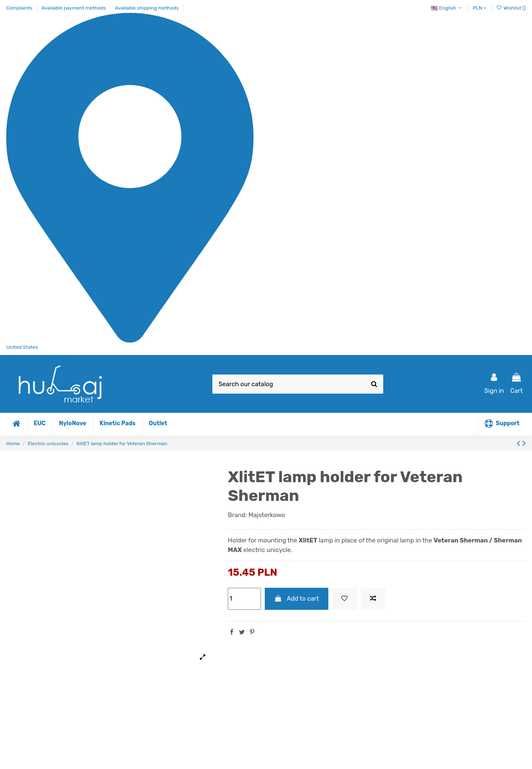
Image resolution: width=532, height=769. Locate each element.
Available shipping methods (147, 8)
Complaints (20, 8)
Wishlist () (511, 8)
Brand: (237, 515)
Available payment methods (74, 8)
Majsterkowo (267, 515)
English (447, 8)
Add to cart (297, 599)
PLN (480, 8)
